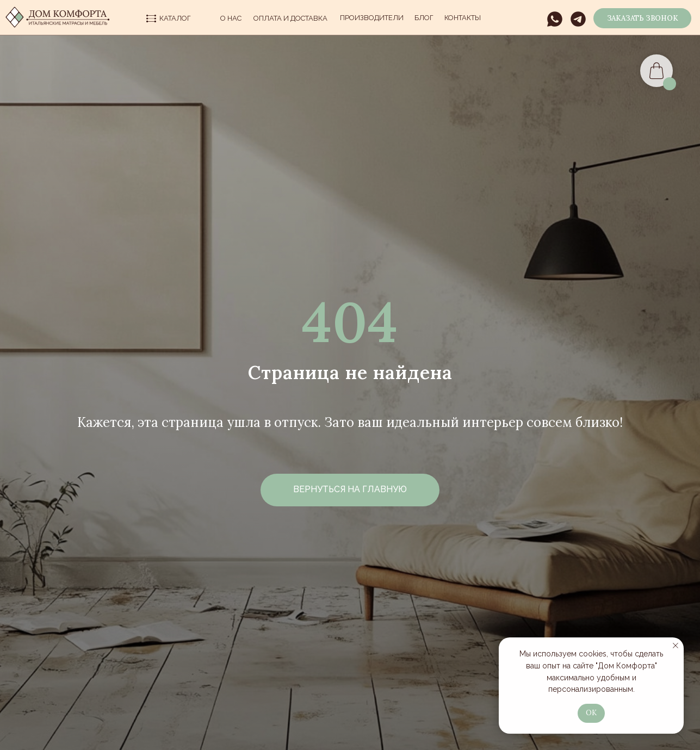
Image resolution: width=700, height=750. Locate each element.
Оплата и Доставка (290, 18)
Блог (424, 18)
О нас (231, 18)
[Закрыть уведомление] (676, 646)
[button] (642, 18)
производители (372, 18)
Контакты (463, 18)
